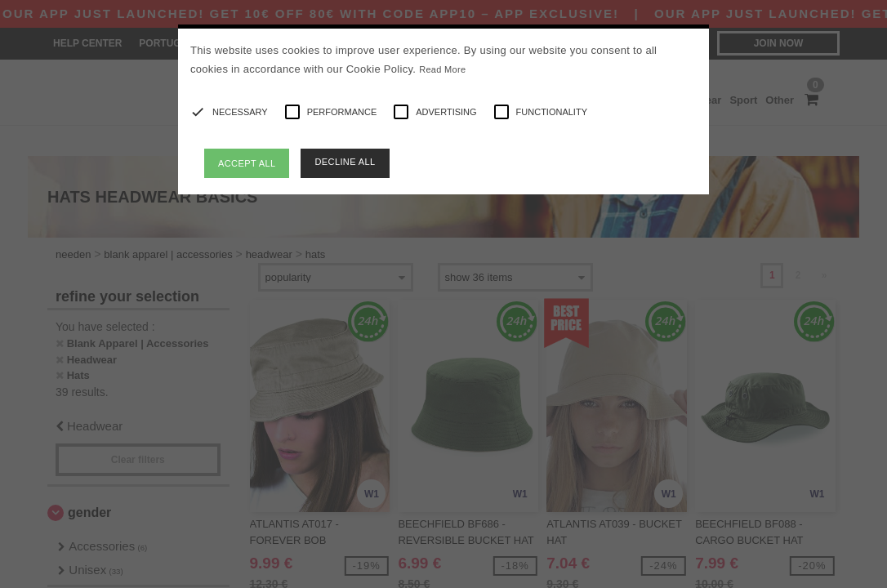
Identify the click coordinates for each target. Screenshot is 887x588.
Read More (442, 69)
